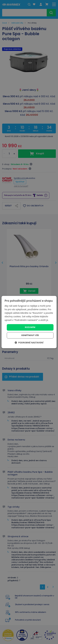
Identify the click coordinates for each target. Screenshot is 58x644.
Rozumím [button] (30, 327)
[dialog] (29, 322)
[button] (29, 343)
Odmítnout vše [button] (30, 335)
